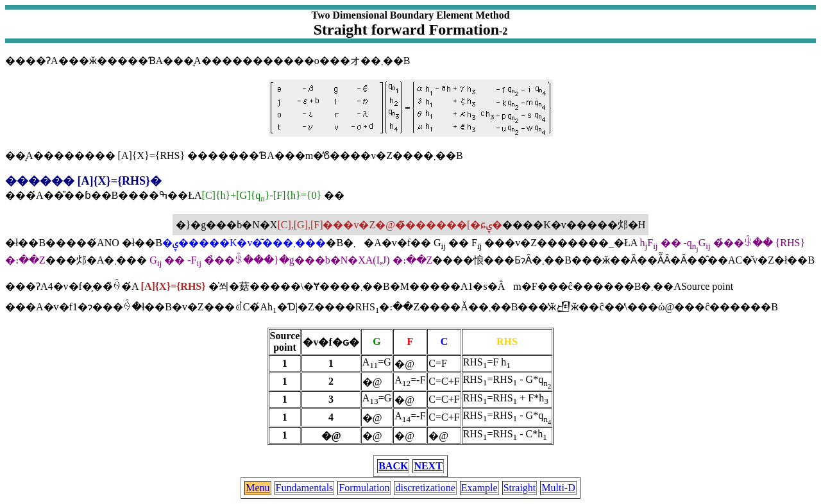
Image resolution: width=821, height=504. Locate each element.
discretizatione (425, 488)
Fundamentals (305, 488)
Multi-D (558, 488)
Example (479, 488)
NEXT (428, 466)
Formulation (364, 488)
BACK (393, 466)
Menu (258, 488)
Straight (520, 488)
